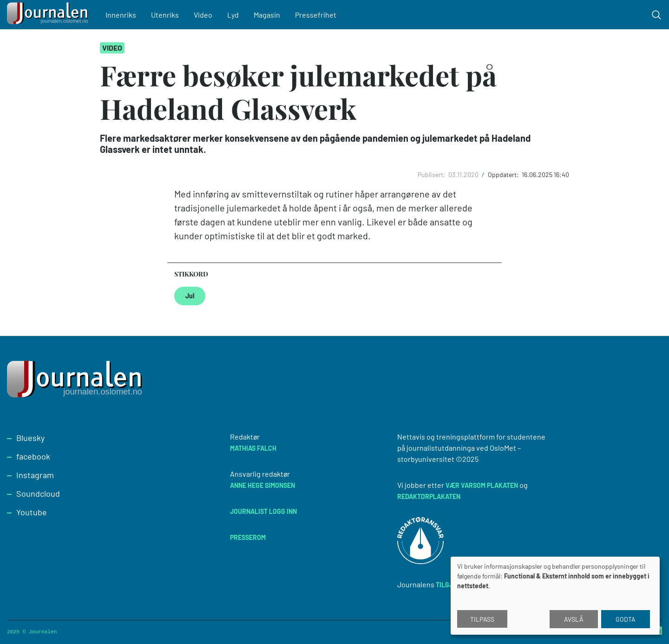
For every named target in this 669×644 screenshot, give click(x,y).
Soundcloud (38, 493)
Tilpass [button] (482, 619)
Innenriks (121, 15)
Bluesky (30, 438)
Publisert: (432, 174)
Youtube (32, 512)
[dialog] (555, 596)
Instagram (35, 475)
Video (203, 15)
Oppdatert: (504, 174)
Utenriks (165, 15)
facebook (33, 456)
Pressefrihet (316, 15)
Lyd (233, 15)
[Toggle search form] (656, 15)
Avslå (574, 619)
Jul (190, 296)
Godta (626, 619)
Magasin (267, 15)
